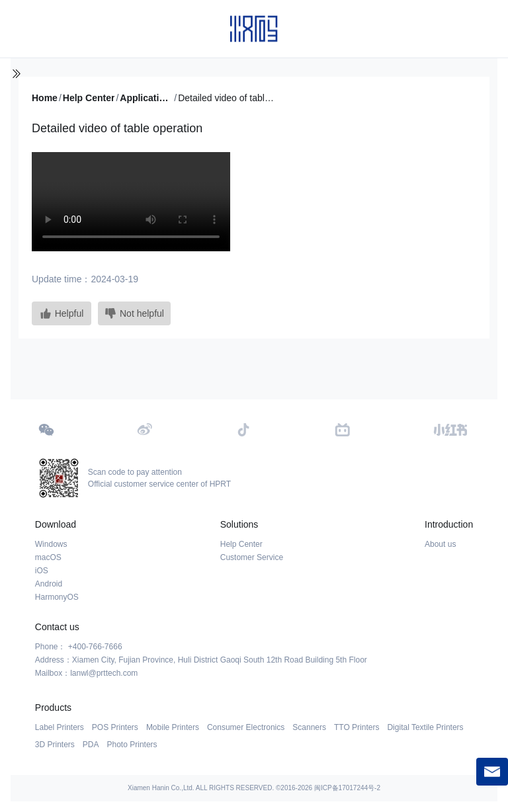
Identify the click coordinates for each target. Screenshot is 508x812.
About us (440, 544)
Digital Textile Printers (425, 727)
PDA (91, 745)
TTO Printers (357, 727)
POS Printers (115, 727)
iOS (42, 571)
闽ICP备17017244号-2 (347, 788)
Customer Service (252, 557)
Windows (51, 544)
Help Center (89, 98)
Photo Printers (132, 745)
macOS (48, 557)
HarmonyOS (57, 597)
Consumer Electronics (246, 727)
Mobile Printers (173, 727)
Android (49, 584)
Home (45, 98)
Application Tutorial (146, 98)
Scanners (309, 727)
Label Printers (60, 727)
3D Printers (55, 745)
